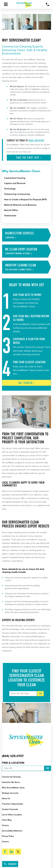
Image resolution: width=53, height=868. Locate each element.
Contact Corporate (10, 809)
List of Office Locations (12, 815)
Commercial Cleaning (11, 777)
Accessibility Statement (12, 831)
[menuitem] (28, 178)
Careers (5, 825)
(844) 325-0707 (36, 140)
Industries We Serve (11, 782)
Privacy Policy (8, 836)
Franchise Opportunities (13, 804)
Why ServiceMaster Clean (13, 788)
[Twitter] (18, 852)
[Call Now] (48, 4)
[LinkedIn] (11, 852)
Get (27, 383)
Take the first (29, 158)
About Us (6, 798)
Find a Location (13, 763)
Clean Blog (7, 820)
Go (41, 694)
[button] (6, 4)
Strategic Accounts (10, 793)
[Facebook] (5, 852)
